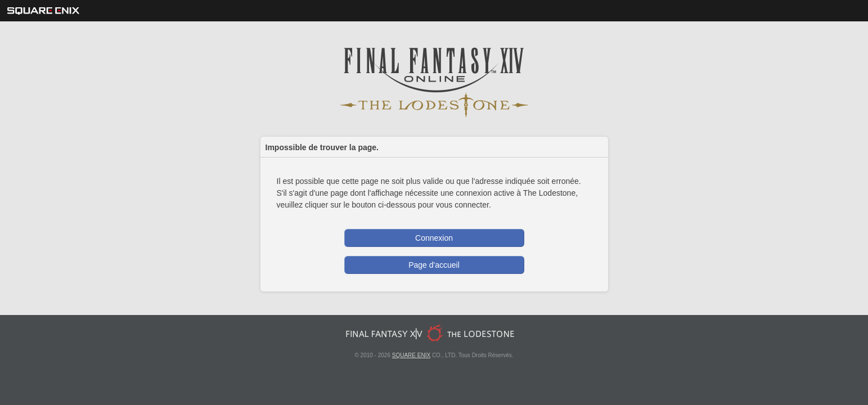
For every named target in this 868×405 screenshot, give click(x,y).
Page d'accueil (434, 265)
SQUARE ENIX (411, 355)
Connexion (434, 238)
